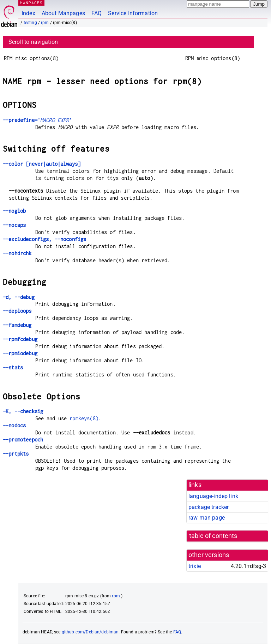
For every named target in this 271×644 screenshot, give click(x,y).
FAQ (97, 13)
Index (28, 13)
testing (30, 23)
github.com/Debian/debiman (90, 632)
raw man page (207, 518)
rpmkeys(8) (84, 418)
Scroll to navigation (33, 42)
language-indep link (213, 496)
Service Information (133, 13)
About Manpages (63, 13)
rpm (45, 23)
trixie (195, 566)
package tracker (209, 507)
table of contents (213, 536)
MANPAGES (31, 3)
